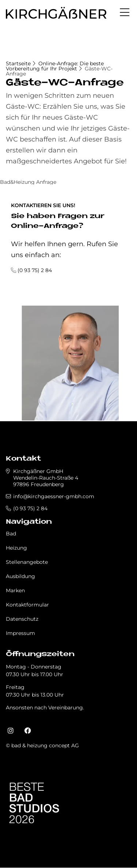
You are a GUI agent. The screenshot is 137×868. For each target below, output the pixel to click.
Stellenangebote (27, 562)
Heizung (16, 548)
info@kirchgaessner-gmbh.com (54, 496)
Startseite (18, 63)
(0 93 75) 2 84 (35, 270)
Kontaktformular (27, 605)
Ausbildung (20, 576)
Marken (15, 590)
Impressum (20, 633)
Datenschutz (22, 619)
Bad (11, 534)
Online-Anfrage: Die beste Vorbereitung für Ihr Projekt (55, 66)
